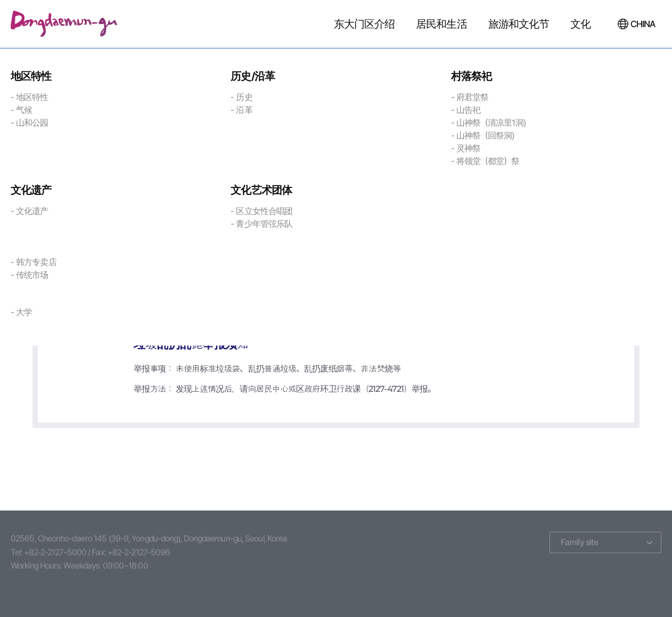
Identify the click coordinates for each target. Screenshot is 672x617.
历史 (244, 97)
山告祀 (468, 110)
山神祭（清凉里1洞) (491, 123)
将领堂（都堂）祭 (488, 161)
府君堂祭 (472, 97)
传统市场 (32, 275)
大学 (24, 312)
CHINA (643, 24)
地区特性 (32, 97)
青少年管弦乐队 (264, 224)
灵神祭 (468, 148)
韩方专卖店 (36, 262)
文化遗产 (32, 211)
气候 (24, 110)
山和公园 (32, 123)
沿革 (244, 110)
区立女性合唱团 (264, 211)
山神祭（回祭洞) (485, 135)
